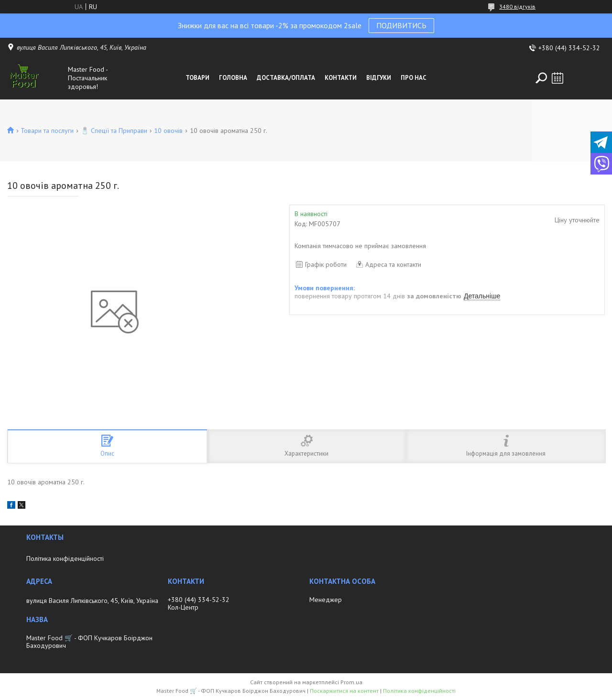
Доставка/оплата (286, 78)
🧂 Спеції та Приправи (114, 131)
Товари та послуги (47, 131)
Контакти (341, 78)
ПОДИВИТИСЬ (401, 25)
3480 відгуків (517, 6)
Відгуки (379, 78)
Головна (233, 78)
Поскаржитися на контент (344, 691)
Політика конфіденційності (65, 558)
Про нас (414, 78)
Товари (197, 78)
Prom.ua (351, 682)
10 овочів (168, 131)
